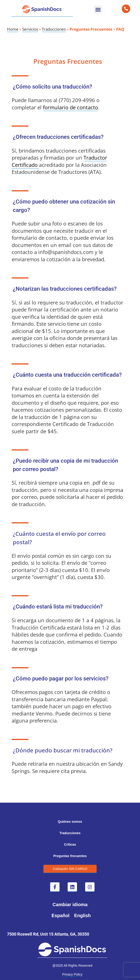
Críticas (70, 844)
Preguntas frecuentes (70, 856)
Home (13, 29)
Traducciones (54, 29)
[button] (98, 10)
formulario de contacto (70, 107)
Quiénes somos (70, 822)
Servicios (30, 29)
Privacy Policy (72, 974)
